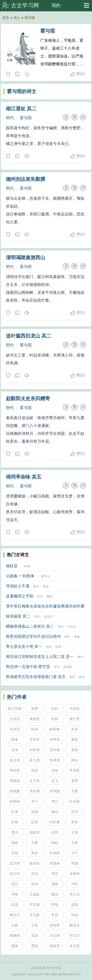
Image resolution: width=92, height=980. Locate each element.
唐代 (36, 586)
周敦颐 (15, 781)
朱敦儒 (55, 760)
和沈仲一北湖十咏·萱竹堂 (28, 667)
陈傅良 (68, 667)
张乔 (15, 884)
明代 (10, 118)
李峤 (15, 894)
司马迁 (75, 936)
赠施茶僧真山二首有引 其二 (30, 626)
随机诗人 (27, 74)
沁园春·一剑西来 (20, 576)
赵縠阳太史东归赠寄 (28, 398)
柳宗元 (15, 915)
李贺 (55, 915)
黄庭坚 (35, 719)
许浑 (75, 812)
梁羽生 (45, 576)
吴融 (55, 884)
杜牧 (15, 822)
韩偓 (75, 863)
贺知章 (55, 925)
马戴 (15, 925)
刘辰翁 (35, 750)
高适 (15, 905)
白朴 (55, 709)
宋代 (40, 597)
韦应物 (35, 791)
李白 (55, 801)
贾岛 (15, 832)
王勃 (35, 925)
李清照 (75, 770)
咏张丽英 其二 (18, 616)
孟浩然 (15, 863)
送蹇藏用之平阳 (20, 596)
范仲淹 (55, 750)
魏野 (50, 597)
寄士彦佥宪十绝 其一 (24, 646)
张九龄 (35, 915)
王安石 (15, 719)
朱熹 (75, 729)
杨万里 (75, 719)
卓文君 (75, 946)
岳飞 (55, 781)
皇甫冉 (75, 874)
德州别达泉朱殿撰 (26, 179)
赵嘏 (75, 905)
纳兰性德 (15, 709)
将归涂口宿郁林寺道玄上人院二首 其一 (40, 657)
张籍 (35, 812)
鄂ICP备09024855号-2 (66, 974)
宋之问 (75, 894)
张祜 (35, 874)
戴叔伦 (35, 863)
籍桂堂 (12, 566)
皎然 (35, 822)
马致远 (75, 709)
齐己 (35, 801)
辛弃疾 (35, 739)
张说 (35, 884)
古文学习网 (25, 5)
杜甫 (15, 812)
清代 (37, 617)
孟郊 (55, 832)
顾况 (55, 894)
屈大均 (48, 617)
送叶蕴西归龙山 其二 (29, 336)
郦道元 (75, 925)
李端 (55, 905)
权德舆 (55, 863)
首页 (6, 18)
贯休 (75, 822)
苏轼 (55, 719)
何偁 (27, 566)
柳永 (75, 760)
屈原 (35, 936)
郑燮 (35, 709)
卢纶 (75, 884)
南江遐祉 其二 (21, 109)
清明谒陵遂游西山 (26, 257)
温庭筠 (35, 832)
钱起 (55, 843)
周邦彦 (15, 770)
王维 (75, 832)
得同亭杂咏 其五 (24, 477)
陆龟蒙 (15, 791)
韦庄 (55, 874)
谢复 (77, 637)
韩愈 (15, 843)
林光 (82, 677)
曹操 (15, 946)
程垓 (35, 770)
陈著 (15, 739)
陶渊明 (15, 936)
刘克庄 (15, 729)
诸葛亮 (55, 946)
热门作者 (17, 697)
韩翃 (46, 586)
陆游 (35, 729)
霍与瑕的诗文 (22, 91)
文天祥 (35, 781)
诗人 (17, 18)
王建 (35, 843)
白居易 (75, 801)
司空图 (35, 905)
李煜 (75, 781)
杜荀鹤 (55, 853)
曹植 (35, 946)
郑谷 (35, 853)
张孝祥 (55, 739)
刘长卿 (55, 822)
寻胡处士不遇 (18, 586)
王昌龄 (35, 894)
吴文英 (15, 760)
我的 (56, 5)
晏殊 (75, 750)
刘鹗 (58, 647)
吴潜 (15, 750)
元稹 (75, 791)
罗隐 (15, 853)
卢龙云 (72, 627)
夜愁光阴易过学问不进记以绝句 (33, 636)
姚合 (55, 812)
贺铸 (55, 770)
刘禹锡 (15, 801)
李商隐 (55, 791)
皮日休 (15, 874)
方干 (75, 853)
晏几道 (35, 760)
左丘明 (55, 936)
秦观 (75, 739)
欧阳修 (55, 729)
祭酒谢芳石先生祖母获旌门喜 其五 (36, 677)
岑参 (75, 843)
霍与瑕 (30, 18)
